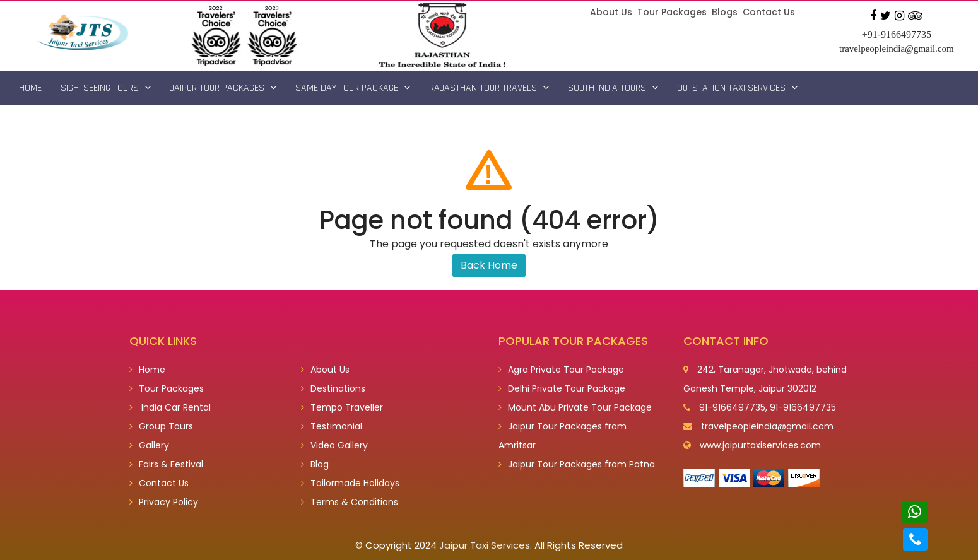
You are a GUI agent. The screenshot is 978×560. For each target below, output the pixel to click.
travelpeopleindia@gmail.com (897, 49)
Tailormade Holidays (350, 483)
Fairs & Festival (166, 464)
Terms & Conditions (350, 502)
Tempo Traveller (342, 407)
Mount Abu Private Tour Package (575, 407)
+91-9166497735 (897, 34)
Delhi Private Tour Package (562, 388)
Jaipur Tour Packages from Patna (577, 464)
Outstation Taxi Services (737, 88)
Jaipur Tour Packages (223, 88)
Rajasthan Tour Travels (489, 88)
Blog (315, 464)
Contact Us (769, 12)
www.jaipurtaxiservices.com (760, 445)
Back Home (489, 265)
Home (30, 88)
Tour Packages (672, 12)
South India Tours (613, 88)
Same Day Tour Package (353, 88)
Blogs (725, 12)
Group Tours (161, 426)
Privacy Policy (164, 502)
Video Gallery (334, 445)
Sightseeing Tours (106, 88)
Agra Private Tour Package (561, 370)
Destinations (333, 388)
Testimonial (332, 426)
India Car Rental (170, 407)
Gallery (149, 445)
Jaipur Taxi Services (485, 545)
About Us (611, 12)
